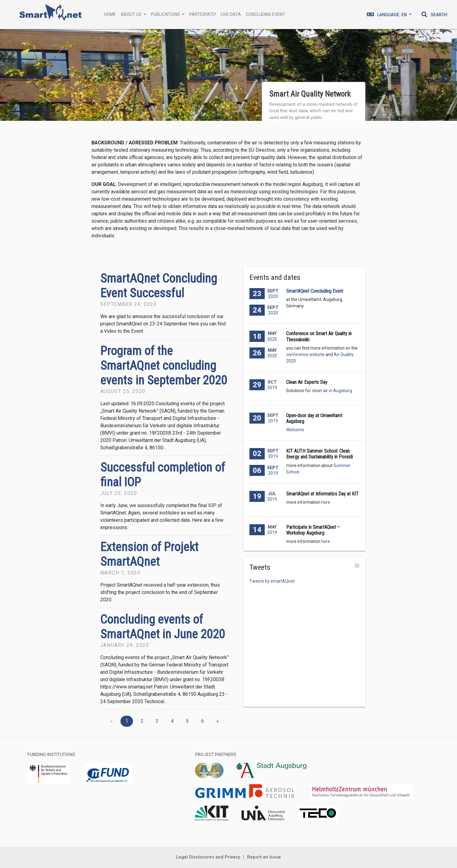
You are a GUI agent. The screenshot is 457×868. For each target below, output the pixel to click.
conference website (305, 354)
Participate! (203, 14)
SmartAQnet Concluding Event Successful (159, 286)
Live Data (231, 14)
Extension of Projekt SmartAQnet (149, 554)
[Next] (218, 721)
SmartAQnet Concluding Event (315, 291)
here (326, 502)
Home (110, 14)
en (387, 14)
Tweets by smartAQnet (272, 581)
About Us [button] (132, 14)
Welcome (295, 430)
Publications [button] (166, 14)
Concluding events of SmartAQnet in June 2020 (163, 627)
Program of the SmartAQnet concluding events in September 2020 (164, 366)
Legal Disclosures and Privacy (208, 857)
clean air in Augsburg (332, 391)
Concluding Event (265, 14)
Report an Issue (264, 857)
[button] (434, 15)
